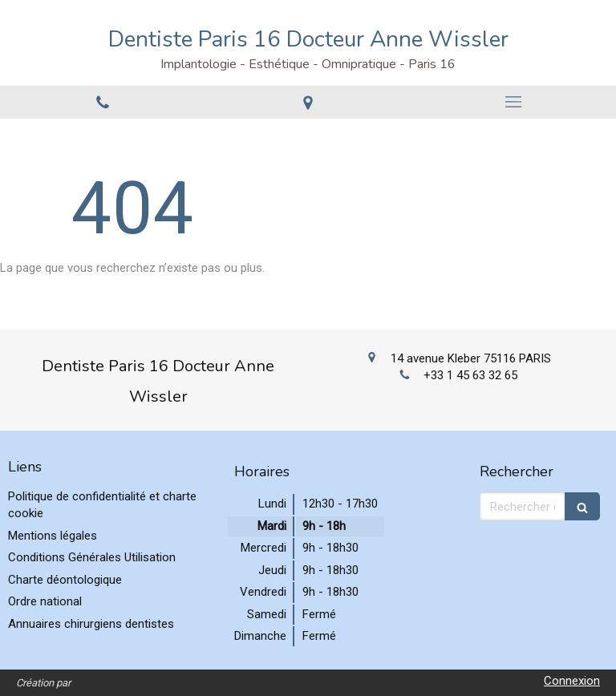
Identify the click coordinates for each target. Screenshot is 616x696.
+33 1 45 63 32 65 (470, 375)
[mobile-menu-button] (513, 102)
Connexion (572, 681)
